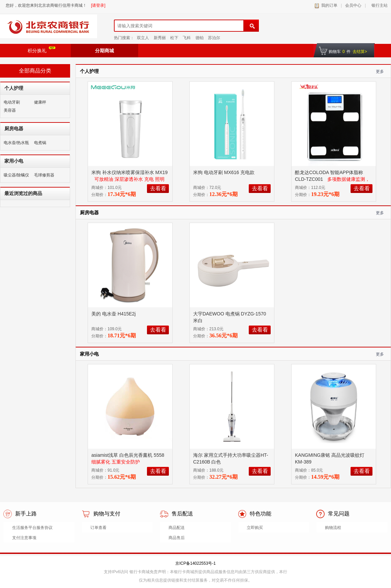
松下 (174, 38)
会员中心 (353, 5)
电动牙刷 (12, 102)
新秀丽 (160, 38)
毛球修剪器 (44, 175)
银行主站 (378, 5)
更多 (380, 72)
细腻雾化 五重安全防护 (116, 462)
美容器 (10, 110)
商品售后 (177, 538)
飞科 (187, 38)
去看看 (158, 188)
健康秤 (40, 102)
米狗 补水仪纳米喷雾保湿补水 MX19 (129, 172)
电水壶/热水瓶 (16, 143)
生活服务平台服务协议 (32, 528)
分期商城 (104, 51)
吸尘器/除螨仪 (16, 175)
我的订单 (329, 5)
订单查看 (98, 528)
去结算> (360, 52)
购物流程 (333, 528)
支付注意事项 (24, 538)
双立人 (143, 38)
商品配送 (177, 528)
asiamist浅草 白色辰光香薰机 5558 (128, 455)
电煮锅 (40, 143)
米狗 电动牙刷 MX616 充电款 (224, 172)
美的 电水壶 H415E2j (114, 314)
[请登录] (98, 5)
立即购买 (255, 528)
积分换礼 (41, 50)
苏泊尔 (214, 38)
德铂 (200, 38)
